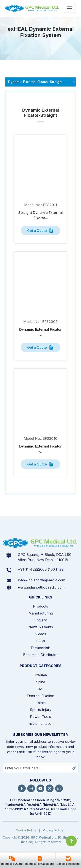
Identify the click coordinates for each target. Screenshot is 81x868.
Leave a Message (68, 864)
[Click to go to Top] (71, 841)
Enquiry (41, 620)
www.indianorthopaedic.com (41, 587)
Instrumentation (41, 724)
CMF (41, 689)
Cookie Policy (26, 830)
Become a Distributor (40, 655)
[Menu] (70, 8)
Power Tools (40, 717)
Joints (41, 703)
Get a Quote (40, 231)
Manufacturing (41, 613)
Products (40, 606)
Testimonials (40, 648)
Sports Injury (41, 710)
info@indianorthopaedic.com (42, 580)
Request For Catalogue (40, 864)
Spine (40, 682)
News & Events (41, 627)
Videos (41, 634)
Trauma (40, 675)
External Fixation (40, 696)
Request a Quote (12, 864)
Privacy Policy (53, 830)
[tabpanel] (40, 296)
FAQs (41, 641)
